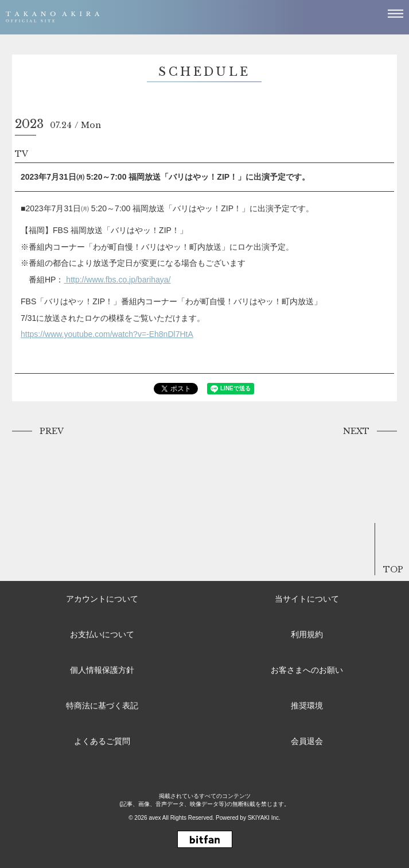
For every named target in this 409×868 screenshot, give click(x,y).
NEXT (356, 431)
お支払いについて (102, 634)
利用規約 (307, 634)
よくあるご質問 (102, 741)
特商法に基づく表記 (102, 706)
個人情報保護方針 (102, 670)
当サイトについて (307, 599)
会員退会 (307, 741)
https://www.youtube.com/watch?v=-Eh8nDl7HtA (107, 334)
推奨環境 (307, 706)
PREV (52, 431)
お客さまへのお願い (307, 670)
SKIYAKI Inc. (264, 818)
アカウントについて (102, 599)
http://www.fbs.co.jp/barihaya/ (118, 280)
